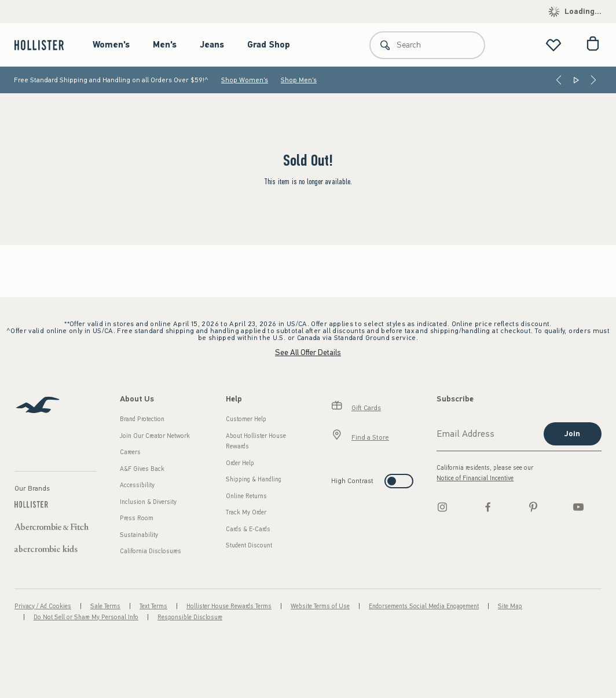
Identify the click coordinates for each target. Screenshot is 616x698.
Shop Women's (245, 80)
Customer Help (246, 419)
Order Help (240, 463)
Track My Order (246, 512)
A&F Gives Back (142, 469)
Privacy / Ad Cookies (43, 606)
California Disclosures (151, 551)
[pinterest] (533, 507)
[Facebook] (488, 507)
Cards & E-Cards (248, 529)
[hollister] (45, 45)
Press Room (137, 518)
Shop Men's (299, 80)
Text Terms (153, 606)
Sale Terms (105, 606)
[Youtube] (578, 507)
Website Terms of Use (320, 606)
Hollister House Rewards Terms (229, 606)
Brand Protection (142, 419)
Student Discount (249, 545)
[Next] (593, 80)
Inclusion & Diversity (148, 502)
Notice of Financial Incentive (475, 478)
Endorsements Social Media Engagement (424, 606)
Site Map (510, 606)
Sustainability (139, 535)
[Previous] (559, 80)
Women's (111, 45)
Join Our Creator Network (155, 436)
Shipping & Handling (254, 479)
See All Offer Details (308, 352)
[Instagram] (442, 507)
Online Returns (246, 496)
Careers (130, 452)
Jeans (212, 45)
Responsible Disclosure (190, 617)
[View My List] (553, 45)
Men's (165, 45)
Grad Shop (269, 45)
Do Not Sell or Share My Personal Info (86, 617)
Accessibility (137, 485)
